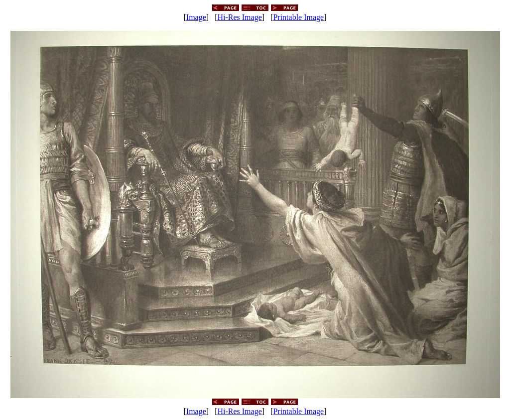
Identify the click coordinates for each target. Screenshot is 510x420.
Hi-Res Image (239, 17)
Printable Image (298, 17)
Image (196, 17)
